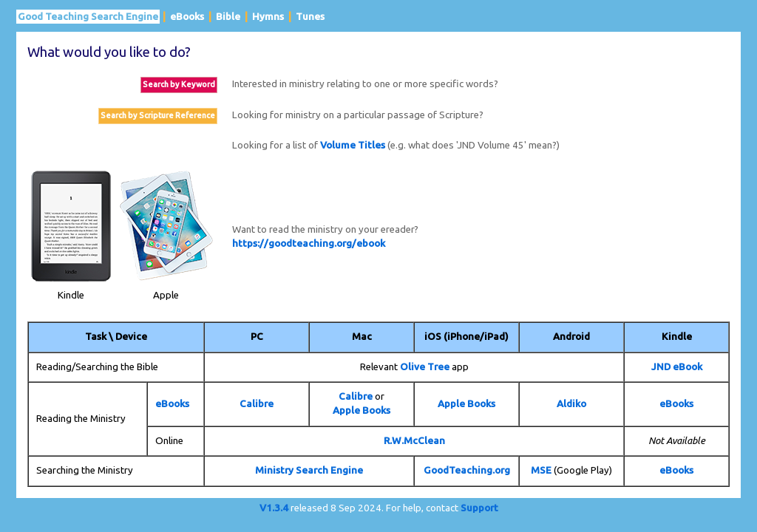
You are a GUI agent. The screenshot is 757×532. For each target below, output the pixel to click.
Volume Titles (353, 145)
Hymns (268, 17)
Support (479, 508)
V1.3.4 (274, 508)
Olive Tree (425, 367)
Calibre (257, 404)
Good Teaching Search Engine (88, 17)
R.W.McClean (414, 441)
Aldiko (571, 404)
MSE (541, 470)
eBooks (187, 17)
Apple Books (361, 410)
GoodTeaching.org (467, 470)
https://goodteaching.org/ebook (309, 243)
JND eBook (677, 367)
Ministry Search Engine (309, 470)
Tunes (310, 17)
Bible (228, 17)
